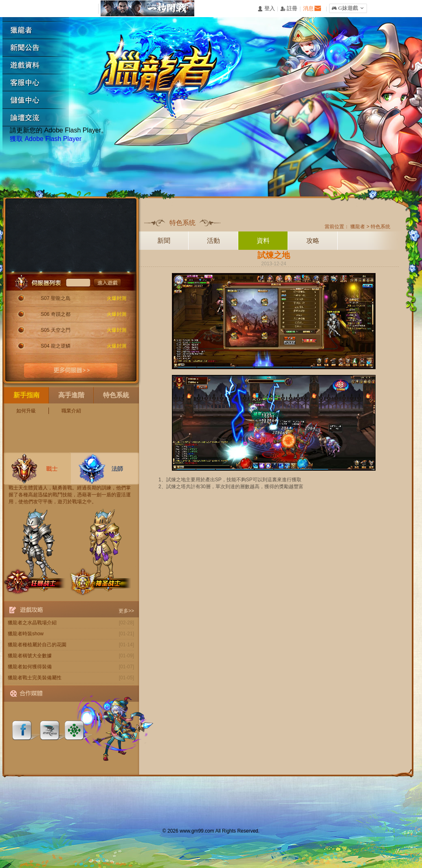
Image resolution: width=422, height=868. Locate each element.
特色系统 (380, 227)
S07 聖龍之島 (56, 298)
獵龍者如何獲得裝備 (30, 667)
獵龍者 (39, 30)
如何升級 (26, 411)
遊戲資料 (39, 65)
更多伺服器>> (71, 370)
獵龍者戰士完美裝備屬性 (35, 678)
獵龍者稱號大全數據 (30, 656)
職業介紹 (71, 411)
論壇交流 (39, 118)
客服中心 (39, 83)
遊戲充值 (39, 100)
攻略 (313, 241)
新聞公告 (39, 48)
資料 (263, 241)
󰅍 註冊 (289, 9)
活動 (213, 241)
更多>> (126, 611)
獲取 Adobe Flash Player (46, 139)
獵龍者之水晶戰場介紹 (32, 623)
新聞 (164, 241)
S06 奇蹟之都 (56, 314)
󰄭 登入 (266, 9)
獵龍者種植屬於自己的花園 (37, 645)
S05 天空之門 (56, 330)
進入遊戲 (107, 282)
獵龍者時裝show (26, 634)
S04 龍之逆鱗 (56, 346)
